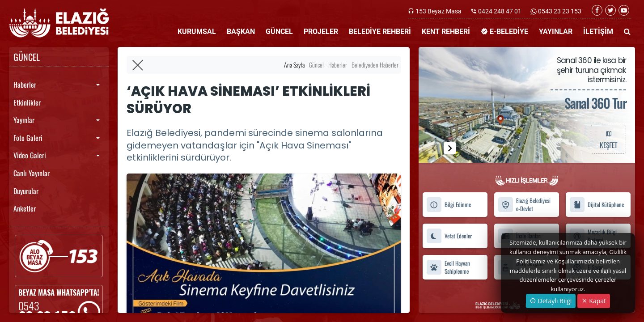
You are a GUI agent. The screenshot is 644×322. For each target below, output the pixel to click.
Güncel (316, 65)
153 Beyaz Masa (439, 11)
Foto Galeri (28, 138)
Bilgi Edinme (449, 205)
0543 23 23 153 (559, 11)
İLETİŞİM (598, 32)
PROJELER (321, 32)
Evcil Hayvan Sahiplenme (448, 267)
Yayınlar (24, 120)
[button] (450, 148)
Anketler (25, 208)
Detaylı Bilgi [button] (551, 301)
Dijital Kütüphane (597, 205)
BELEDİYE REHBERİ (380, 32)
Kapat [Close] (594, 301)
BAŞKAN (241, 32)
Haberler (25, 85)
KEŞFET (608, 139)
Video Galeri (30, 155)
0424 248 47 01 (500, 11)
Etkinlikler (27, 102)
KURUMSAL (197, 32)
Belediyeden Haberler (375, 65)
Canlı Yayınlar (32, 173)
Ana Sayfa (294, 65)
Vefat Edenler (449, 236)
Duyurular (26, 191)
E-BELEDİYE (504, 32)
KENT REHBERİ (446, 32)
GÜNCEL (279, 32)
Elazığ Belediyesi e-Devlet (524, 205)
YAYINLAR (556, 32)
